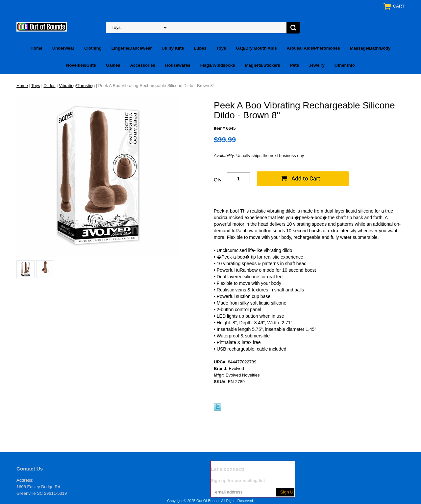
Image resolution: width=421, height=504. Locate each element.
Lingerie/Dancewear (132, 48)
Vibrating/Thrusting (77, 86)
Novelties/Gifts (81, 65)
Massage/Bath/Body (370, 48)
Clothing (93, 48)
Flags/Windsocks (218, 65)
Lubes (200, 48)
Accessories (143, 65)
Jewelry (317, 65)
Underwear (63, 48)
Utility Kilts (173, 48)
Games (113, 65)
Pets (295, 65)
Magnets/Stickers (263, 65)
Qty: (218, 180)
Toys (221, 48)
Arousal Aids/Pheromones (313, 48)
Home (37, 48)
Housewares (178, 65)
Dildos (49, 86)
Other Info (345, 65)
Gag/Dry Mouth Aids (256, 48)
